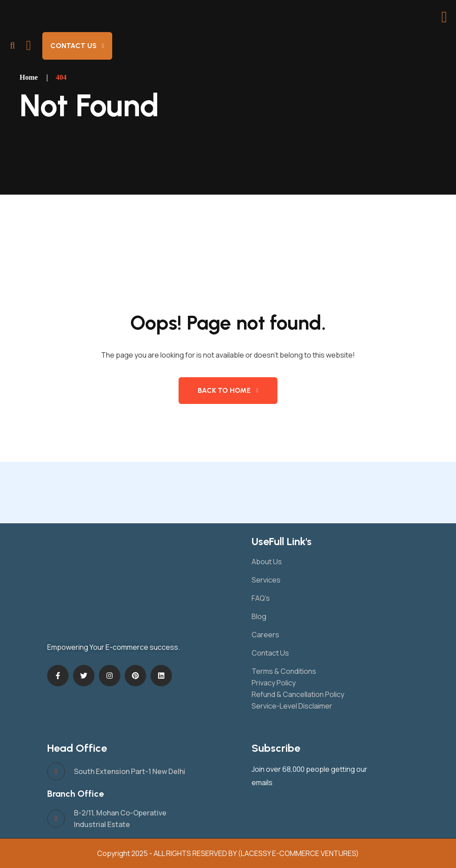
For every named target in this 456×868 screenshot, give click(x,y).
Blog (259, 616)
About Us (267, 562)
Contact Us (73, 46)
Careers (265, 635)
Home (29, 77)
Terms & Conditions (284, 671)
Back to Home (224, 390)
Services (266, 580)
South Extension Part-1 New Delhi (130, 771)
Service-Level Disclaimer (292, 706)
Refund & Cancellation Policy (298, 694)
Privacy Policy (274, 683)
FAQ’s (261, 598)
